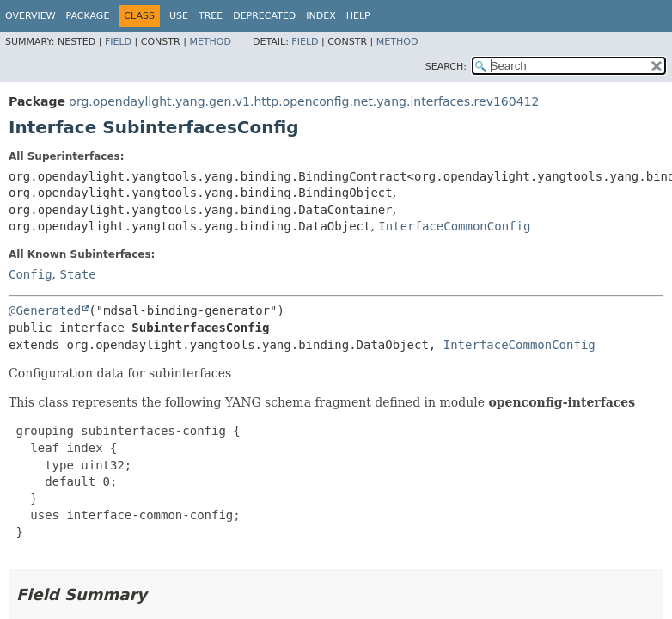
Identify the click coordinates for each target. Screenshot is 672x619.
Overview (31, 16)
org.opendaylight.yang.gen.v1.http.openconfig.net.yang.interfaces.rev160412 (304, 101)
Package (88, 16)
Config (31, 274)
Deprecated (264, 16)
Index (321, 16)
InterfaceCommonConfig (454, 226)
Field (118, 42)
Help (358, 16)
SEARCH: (446, 67)
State (77, 274)
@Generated (45, 310)
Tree (211, 16)
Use (179, 16)
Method (210, 42)
